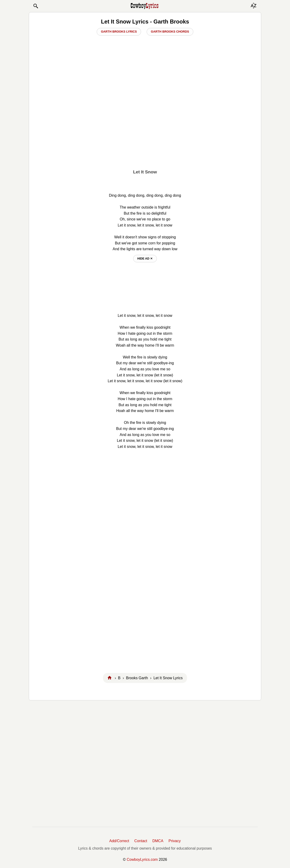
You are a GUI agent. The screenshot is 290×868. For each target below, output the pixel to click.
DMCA (158, 841)
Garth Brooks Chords (170, 32)
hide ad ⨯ (145, 258)
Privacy (175, 841)
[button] (36, 6)
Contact (141, 841)
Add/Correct (119, 841)
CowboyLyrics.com (142, 860)
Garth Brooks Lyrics (119, 32)
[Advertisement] (145, 131)
